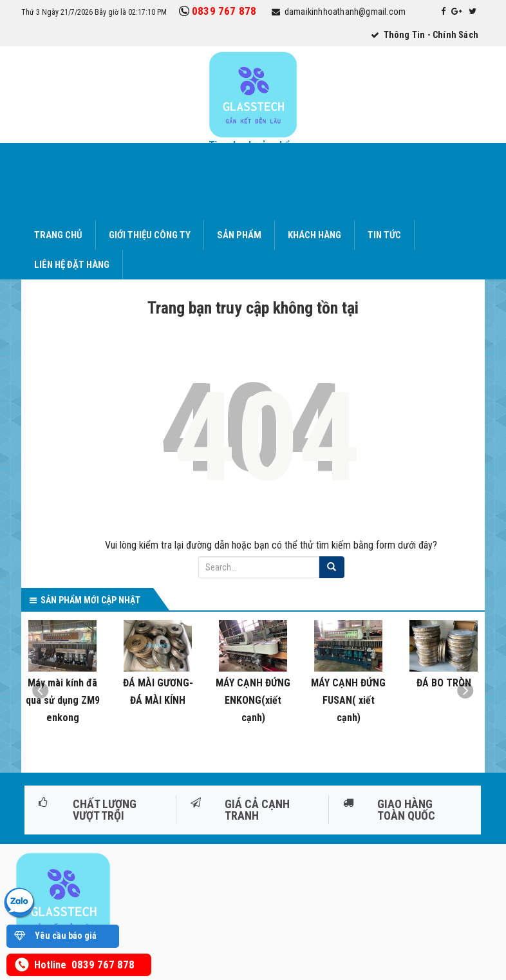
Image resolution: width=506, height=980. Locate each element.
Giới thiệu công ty (150, 235)
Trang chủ (58, 235)
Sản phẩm (239, 235)
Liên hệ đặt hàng (72, 265)
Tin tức (384, 235)
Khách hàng (314, 235)
